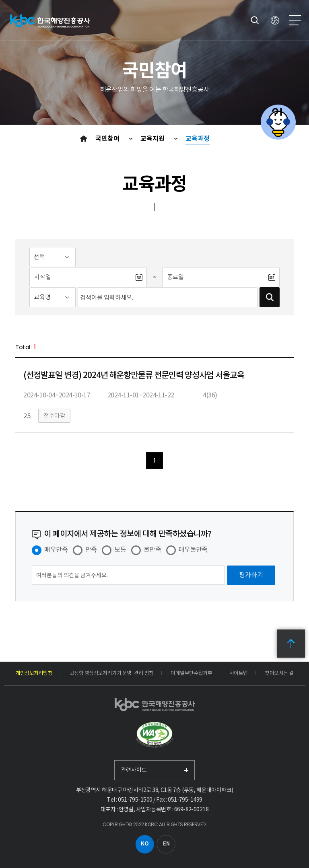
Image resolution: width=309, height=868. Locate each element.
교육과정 (198, 139)
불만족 (152, 549)
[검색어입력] (168, 297)
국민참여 (108, 139)
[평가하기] (251, 575)
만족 (91, 549)
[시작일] (82, 277)
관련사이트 (134, 770)
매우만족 (56, 549)
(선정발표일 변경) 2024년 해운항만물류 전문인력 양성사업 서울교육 (134, 375)
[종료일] (215, 277)
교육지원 (153, 139)
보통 (120, 549)
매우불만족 (193, 549)
